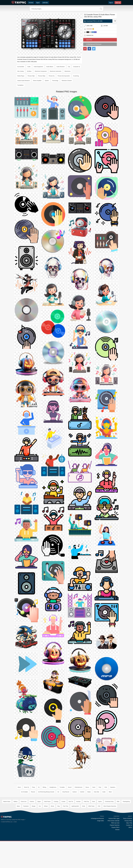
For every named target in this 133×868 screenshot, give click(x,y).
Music (19, 787)
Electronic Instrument (56, 71)
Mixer (110, 792)
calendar (45, 3)
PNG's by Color (115, 850)
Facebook (26, 833)
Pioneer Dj (51, 76)
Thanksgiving (126, 828)
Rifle (118, 828)
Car (40, 833)
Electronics (68, 71)
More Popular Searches (110, 833)
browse (31, 3)
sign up (118, 3)
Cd (58, 792)
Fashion (32, 828)
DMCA (130, 854)
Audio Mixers (50, 67)
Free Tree (65, 833)
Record (33, 792)
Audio (29, 67)
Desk (94, 828)
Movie (53, 833)
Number (78, 828)
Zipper (39, 828)
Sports (100, 828)
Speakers (113, 787)
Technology (55, 81)
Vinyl (100, 787)
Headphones (53, 787)
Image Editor (101, 848)
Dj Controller (21, 67)
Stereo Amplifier (37, 81)
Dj (39, 787)
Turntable (62, 787)
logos (38, 3)
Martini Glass (7, 828)
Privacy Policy (128, 848)
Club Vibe (97, 792)
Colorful (82, 792)
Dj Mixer (29, 71)
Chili (99, 833)
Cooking (56, 828)
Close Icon (24, 828)
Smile (84, 833)
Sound (70, 787)
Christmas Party (109, 828)
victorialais (89, 29)
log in (111, 3)
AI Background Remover (94, 44)
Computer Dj (76, 67)
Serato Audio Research (24, 81)
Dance (87, 787)
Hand (94, 787)
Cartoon (75, 792)
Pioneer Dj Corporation (64, 76)
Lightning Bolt (75, 833)
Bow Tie (71, 828)
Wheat (46, 833)
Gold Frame (47, 828)
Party (33, 787)
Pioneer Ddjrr (31, 76)
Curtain (63, 828)
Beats (89, 792)
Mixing (44, 787)
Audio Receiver (61, 67)
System (47, 81)
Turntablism (20, 85)
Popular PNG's (116, 854)
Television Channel (67, 81)
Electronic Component (41, 71)
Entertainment (78, 787)
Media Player (21, 76)
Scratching (76, 76)
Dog (58, 833)
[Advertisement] (66, 809)
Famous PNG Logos (114, 845)
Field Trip (86, 828)
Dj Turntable (24, 792)
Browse (117, 856)
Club (106, 787)
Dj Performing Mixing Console (46, 792)
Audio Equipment (38, 67)
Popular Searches (115, 852)
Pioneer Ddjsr (42, 76)
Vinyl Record (66, 792)
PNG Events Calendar (114, 848)
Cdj (69, 67)
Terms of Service (128, 845)
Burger (34, 833)
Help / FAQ (129, 850)
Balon (18, 833)
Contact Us (129, 852)
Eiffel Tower (91, 833)
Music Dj (26, 787)
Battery (16, 828)
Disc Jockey (21, 71)
